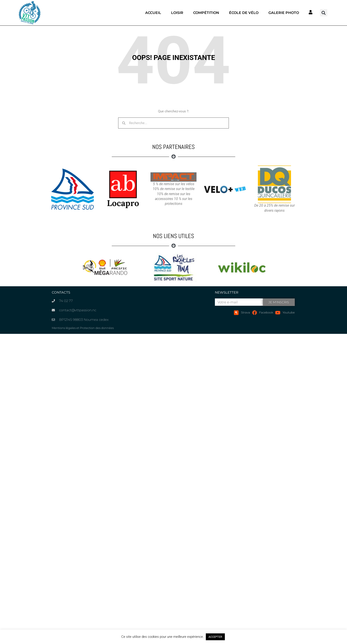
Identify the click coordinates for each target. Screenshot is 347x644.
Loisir (177, 13)
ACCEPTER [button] (215, 637)
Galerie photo (284, 13)
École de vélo (244, 13)
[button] (324, 13)
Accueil (153, 13)
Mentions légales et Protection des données (83, 328)
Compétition (206, 13)
